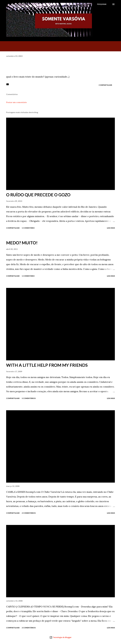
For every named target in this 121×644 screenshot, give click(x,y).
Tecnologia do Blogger (60, 637)
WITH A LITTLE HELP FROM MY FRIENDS (47, 365)
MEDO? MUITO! (22, 243)
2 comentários (29, 513)
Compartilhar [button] (105, 85)
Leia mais (111, 228)
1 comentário (28, 228)
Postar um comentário (16, 102)
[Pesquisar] (102, 4)
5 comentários (29, 398)
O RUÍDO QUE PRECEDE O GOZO (38, 195)
